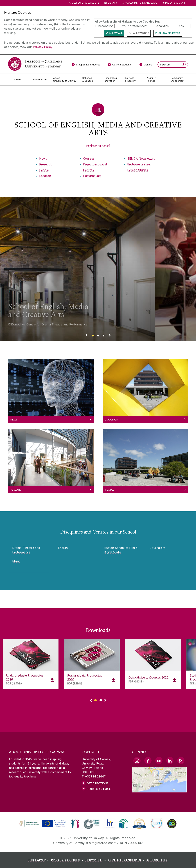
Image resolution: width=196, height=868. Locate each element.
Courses (89, 158)
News (43, 158)
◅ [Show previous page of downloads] (91, 700)
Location (45, 176)
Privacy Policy (43, 47)
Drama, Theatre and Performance (26, 550)
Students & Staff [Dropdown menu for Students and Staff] (174, 3)
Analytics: (163, 26)
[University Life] (39, 80)
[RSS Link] (181, 761)
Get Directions (98, 783)
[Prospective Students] (86, 65)
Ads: (182, 26)
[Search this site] (184, 65)
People (44, 170)
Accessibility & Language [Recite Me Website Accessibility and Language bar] (139, 3)
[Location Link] (160, 790)
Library (112, 3)
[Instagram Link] (137, 761)
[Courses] (19, 80)
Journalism (157, 548)
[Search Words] (173, 65)
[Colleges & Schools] (90, 80)
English (63, 548)
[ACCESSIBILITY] (157, 860)
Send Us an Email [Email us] (99, 789)
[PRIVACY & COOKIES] (68, 860)
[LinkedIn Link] (170, 761)
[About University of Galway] (65, 80)
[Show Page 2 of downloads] (101, 700)
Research (46, 164)
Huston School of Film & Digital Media (121, 550)
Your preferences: (135, 26)
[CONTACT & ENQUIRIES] (127, 860)
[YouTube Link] (159, 761)
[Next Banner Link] (110, 336)
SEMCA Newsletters (141, 158)
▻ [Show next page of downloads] (105, 700)
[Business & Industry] (133, 80)
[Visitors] (146, 65)
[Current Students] (120, 65)
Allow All (116, 33)
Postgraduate (92, 176)
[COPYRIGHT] (96, 860)
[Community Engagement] (177, 80)
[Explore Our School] (98, 146)
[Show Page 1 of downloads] (95, 700)
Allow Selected (169, 33)
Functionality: (104, 26)
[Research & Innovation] (111, 80)
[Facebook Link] (148, 761)
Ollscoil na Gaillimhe (86, 3)
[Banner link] (93, 336)
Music (16, 561)
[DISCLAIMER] (39, 860)
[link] (42, 824)
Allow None (141, 33)
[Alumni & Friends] (156, 80)
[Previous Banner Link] (86, 336)
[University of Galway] (35, 64)
